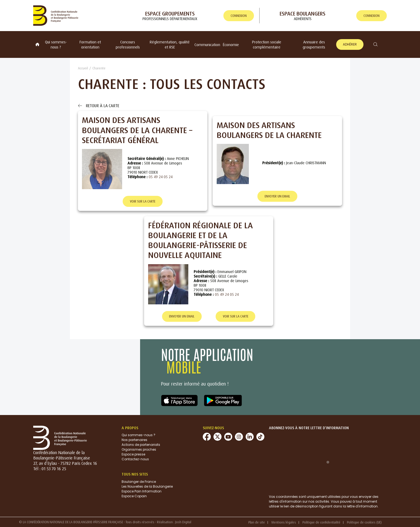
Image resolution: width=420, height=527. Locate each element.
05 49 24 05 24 (161, 177)
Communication (207, 45)
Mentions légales (284, 522)
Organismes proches (139, 450)
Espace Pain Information (142, 491)
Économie (231, 45)
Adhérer (350, 44)
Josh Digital (183, 522)
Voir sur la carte (143, 201)
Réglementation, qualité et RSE (170, 44)
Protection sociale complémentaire (267, 44)
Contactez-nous (135, 459)
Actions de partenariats (141, 445)
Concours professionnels (128, 44)
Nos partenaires (134, 440)
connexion (239, 16)
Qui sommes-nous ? (56, 44)
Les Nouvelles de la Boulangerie (147, 486)
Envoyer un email (277, 196)
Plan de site (257, 522)
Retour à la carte (99, 106)
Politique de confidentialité (321, 522)
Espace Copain (134, 496)
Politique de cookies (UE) (364, 522)
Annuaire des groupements (314, 44)
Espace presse (133, 455)
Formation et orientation (90, 44)
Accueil (83, 68)
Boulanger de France (139, 482)
